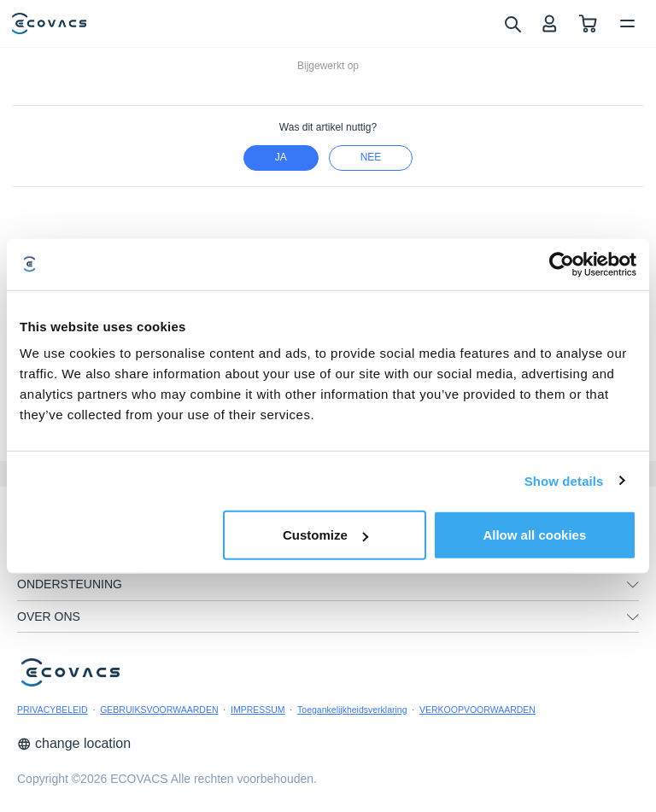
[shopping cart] (588, 23)
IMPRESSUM (258, 710)
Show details (564, 480)
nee (371, 157)
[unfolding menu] (633, 585)
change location (74, 743)
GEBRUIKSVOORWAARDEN (159, 710)
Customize (325, 535)
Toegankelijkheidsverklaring (352, 710)
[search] (512, 23)
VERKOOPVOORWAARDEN (477, 710)
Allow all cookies (534, 535)
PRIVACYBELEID (53, 710)
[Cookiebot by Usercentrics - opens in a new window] (562, 264)
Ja (281, 157)
